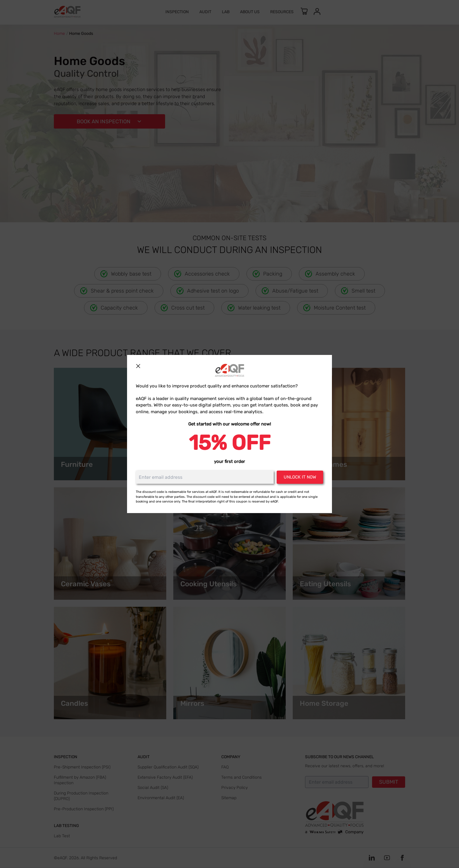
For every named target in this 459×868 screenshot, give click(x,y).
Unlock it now (300, 477)
